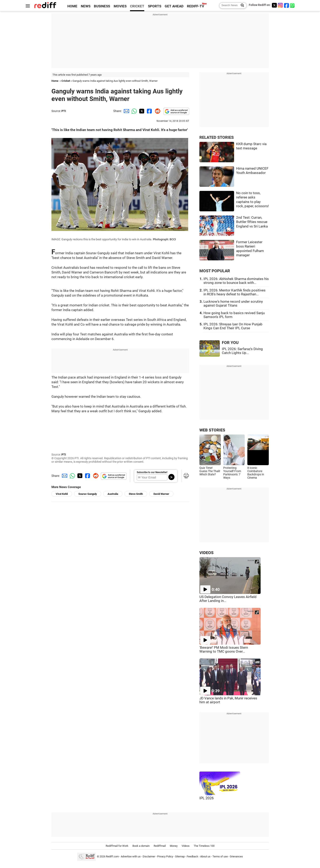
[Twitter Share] (141, 111)
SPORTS (155, 6)
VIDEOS (206, 553)
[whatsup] (293, 5)
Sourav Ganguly (88, 494)
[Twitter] (274, 5)
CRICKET (137, 6)
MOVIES (120, 6)
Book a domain (141, 846)
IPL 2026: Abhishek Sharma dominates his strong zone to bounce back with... (236, 281)
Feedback (192, 856)
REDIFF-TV (196, 6)
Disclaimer (149, 856)
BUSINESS (102, 6)
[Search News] (241, 6)
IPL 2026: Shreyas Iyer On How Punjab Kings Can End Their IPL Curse (233, 326)
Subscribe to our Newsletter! (152, 472)
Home (55, 81)
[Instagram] (280, 5)
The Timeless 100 (204, 846)
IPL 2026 (207, 798)
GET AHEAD (174, 6)
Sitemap (180, 856)
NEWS (86, 6)
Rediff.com (112, 856)
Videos (186, 846)
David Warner (161, 494)
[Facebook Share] (149, 111)
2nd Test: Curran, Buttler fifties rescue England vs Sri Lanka (252, 222)
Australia (113, 494)
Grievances (236, 856)
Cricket (66, 81)
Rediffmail (160, 846)
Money (174, 846)
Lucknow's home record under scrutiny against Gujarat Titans (233, 304)
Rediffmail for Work (117, 846)
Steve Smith (136, 494)
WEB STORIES (212, 430)
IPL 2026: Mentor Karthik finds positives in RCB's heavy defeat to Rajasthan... (234, 292)
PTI (64, 111)
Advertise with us (131, 856)
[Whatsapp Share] (133, 111)
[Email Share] (126, 111)
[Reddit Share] (157, 111)
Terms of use (220, 856)
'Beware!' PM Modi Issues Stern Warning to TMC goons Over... (224, 650)
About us (205, 856)
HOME (72, 6)
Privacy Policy (165, 856)
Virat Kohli (62, 494)
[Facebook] (287, 5)
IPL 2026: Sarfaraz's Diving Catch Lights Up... (242, 351)
